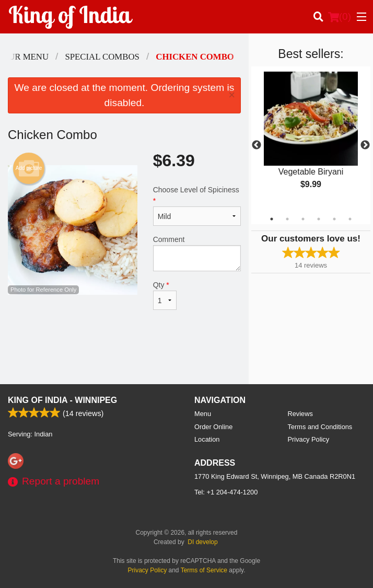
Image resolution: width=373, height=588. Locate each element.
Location (207, 439)
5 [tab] (334, 219)
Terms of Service (204, 570)
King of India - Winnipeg (62, 400)
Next (365, 145)
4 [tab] (319, 219)
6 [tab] (350, 219)
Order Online (213, 427)
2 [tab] (287, 219)
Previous (257, 145)
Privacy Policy (309, 439)
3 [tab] (303, 219)
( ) (340, 17)
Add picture (29, 168)
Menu (203, 414)
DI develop (202, 542)
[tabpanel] (311, 139)
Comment (197, 253)
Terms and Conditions (320, 427)
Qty (165, 295)
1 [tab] (272, 219)
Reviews (300, 414)
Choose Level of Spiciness (197, 206)
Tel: (226, 492)
